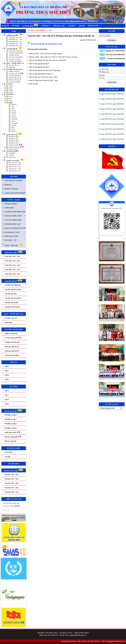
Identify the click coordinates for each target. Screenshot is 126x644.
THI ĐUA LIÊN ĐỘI (15, 161)
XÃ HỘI (11, 155)
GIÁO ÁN (9, 84)
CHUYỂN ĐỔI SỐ (15, 49)
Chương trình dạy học (15, 76)
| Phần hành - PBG (59, 26)
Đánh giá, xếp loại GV (15, 78)
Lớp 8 (11, 100)
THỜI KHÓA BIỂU (15, 35)
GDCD (13, 129)
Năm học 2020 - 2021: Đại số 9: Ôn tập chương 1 (46, 54)
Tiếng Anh (14, 119)
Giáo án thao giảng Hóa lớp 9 (39, 64)
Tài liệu (31, 30)
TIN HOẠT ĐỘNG (11, 204)
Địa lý (13, 127)
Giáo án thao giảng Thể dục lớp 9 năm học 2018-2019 (48, 60)
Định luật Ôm (33, 84)
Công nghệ (14, 123)
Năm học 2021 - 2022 (15, 169)
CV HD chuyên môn (16, 74)
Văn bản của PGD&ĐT (15, 61)
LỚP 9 (11, 92)
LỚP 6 (11, 86)
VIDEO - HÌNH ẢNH (14, 245)
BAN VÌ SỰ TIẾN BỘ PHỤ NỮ (15, 228)
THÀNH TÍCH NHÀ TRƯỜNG (15, 193)
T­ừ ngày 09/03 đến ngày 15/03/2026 (111, 139)
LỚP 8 (11, 90)
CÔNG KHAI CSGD (11, 236)
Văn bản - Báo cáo (14, 65)
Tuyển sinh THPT (15, 145)
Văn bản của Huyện (14, 59)
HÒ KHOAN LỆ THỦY (15, 232)
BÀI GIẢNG (10, 94)
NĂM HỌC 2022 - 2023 (15, 41)
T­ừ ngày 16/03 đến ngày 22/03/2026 (111, 134)
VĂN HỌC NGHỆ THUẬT (15, 216)
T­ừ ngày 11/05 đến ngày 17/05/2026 (111, 94)
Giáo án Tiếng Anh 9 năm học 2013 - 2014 (43, 80)
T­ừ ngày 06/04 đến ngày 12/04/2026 (111, 119)
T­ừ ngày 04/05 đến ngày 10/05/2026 (111, 99)
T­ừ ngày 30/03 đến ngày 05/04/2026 (111, 124)
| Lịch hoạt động (30, 25)
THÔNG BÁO (9, 208)
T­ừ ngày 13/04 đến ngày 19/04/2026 (111, 114)
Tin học (13, 121)
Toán (13, 107)
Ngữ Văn (14, 105)
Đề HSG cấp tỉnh (14, 149)
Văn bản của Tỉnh (14, 55)
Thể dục (14, 131)
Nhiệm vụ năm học (14, 72)
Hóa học (14, 111)
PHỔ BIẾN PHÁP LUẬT (13, 224)
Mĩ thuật (14, 125)
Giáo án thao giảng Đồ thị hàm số (40, 74)
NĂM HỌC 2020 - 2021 (15, 46)
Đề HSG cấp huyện (16, 147)
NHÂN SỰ (8, 185)
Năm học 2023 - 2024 (15, 165)
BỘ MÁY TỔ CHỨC (11, 189)
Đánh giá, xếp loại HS (15, 80)
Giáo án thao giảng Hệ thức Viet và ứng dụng (45, 70)
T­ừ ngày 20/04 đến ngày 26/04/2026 (111, 109)
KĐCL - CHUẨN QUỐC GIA (15, 63)
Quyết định (12, 67)
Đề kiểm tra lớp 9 (14, 143)
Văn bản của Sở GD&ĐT (16, 57)
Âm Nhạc (14, 117)
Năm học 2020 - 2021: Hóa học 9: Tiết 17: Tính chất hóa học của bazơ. (53, 57)
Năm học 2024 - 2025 (15, 163)
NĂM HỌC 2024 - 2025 (15, 37)
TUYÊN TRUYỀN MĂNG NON (15, 212)
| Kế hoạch (46, 26)
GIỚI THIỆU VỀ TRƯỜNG (13, 181)
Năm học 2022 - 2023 (15, 167)
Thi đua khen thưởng (15, 82)
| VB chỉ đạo (15, 26)
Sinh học (14, 113)
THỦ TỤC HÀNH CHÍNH (13, 220)
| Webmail (82, 26)
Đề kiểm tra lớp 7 (14, 139)
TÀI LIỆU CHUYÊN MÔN (14, 69)
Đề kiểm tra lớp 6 (14, 137)
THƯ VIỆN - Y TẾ (10, 240)
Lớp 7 (11, 98)
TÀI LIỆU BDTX (11, 157)
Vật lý (13, 109)
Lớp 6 (11, 96)
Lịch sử (13, 115)
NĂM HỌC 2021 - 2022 (15, 44)
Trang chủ (5, 26)
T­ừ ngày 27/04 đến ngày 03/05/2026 (111, 104)
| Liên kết (72, 26)
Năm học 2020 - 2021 (15, 171)
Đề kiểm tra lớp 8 (14, 141)
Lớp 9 (11, 102)
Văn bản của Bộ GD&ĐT (16, 53)
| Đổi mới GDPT (93, 26)
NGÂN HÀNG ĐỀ (15, 135)
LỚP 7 (11, 88)
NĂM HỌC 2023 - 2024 (15, 39)
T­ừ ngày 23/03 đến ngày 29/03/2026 (111, 129)
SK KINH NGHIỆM (12, 151)
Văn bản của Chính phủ (15, 51)
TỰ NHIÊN (12, 153)
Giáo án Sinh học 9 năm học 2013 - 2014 (43, 77)
